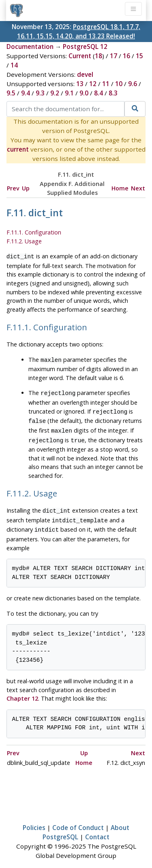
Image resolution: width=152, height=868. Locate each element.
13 (80, 84)
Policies (34, 819)
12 (93, 84)
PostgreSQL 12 (85, 46)
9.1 (69, 93)
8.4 (98, 93)
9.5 (11, 93)
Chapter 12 (22, 690)
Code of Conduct (78, 819)
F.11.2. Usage (24, 241)
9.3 (40, 93)
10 (119, 84)
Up (26, 188)
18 (98, 56)
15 (139, 56)
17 (113, 56)
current (18, 149)
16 (126, 56)
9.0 (84, 93)
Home (120, 188)
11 (106, 84)
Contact (97, 829)
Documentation (30, 46)
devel (85, 74)
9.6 (133, 84)
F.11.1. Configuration (34, 232)
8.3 (113, 93)
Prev (13, 188)
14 (14, 65)
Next (138, 188)
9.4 (26, 93)
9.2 (55, 93)
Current (80, 56)
